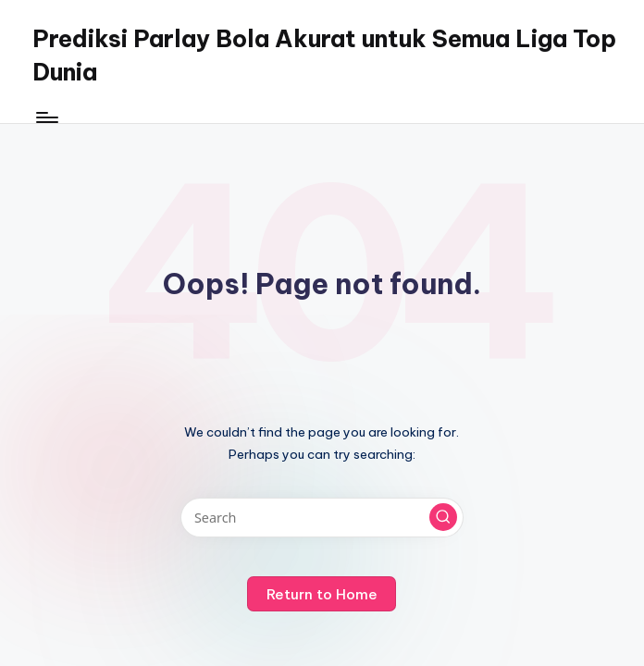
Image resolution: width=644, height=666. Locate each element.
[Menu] (46, 117)
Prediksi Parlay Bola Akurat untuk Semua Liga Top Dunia (324, 55)
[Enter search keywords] (322, 518)
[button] (443, 517)
